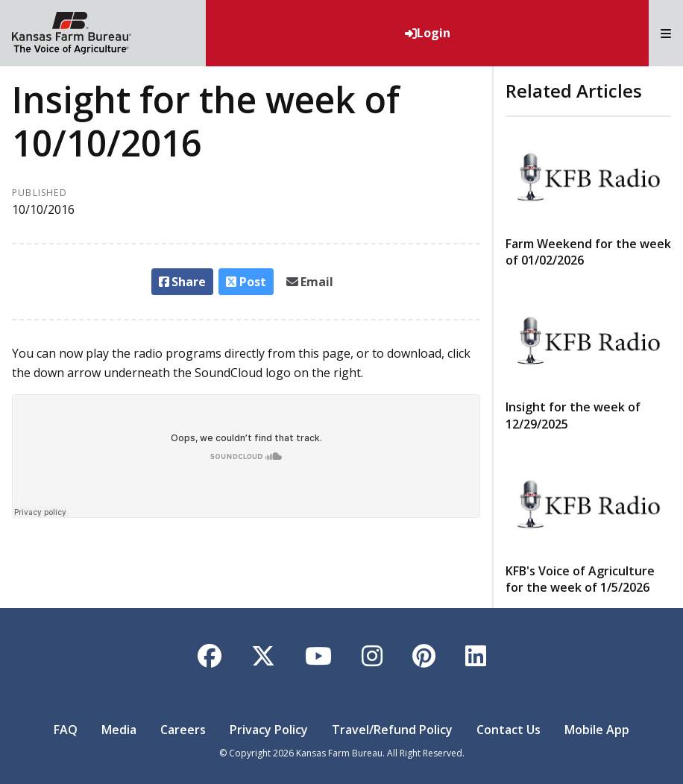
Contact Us (509, 730)
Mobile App (597, 730)
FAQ (66, 730)
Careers (183, 730)
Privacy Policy (269, 730)
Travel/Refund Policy (392, 730)
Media (119, 730)
